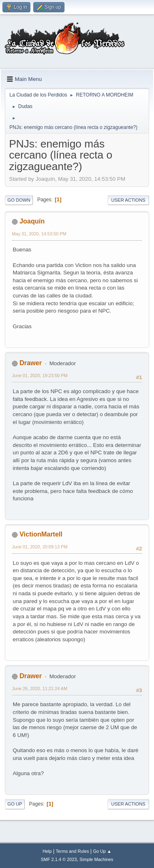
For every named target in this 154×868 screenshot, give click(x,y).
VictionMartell (41, 534)
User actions (128, 200)
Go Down (19, 200)
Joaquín (32, 221)
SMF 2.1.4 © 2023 (59, 859)
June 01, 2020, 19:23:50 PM (40, 375)
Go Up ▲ (102, 851)
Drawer (30, 363)
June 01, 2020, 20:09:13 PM (40, 547)
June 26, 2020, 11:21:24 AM (40, 688)
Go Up (15, 804)
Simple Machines (97, 859)
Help (47, 851)
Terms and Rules (72, 851)
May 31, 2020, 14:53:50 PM (39, 234)
